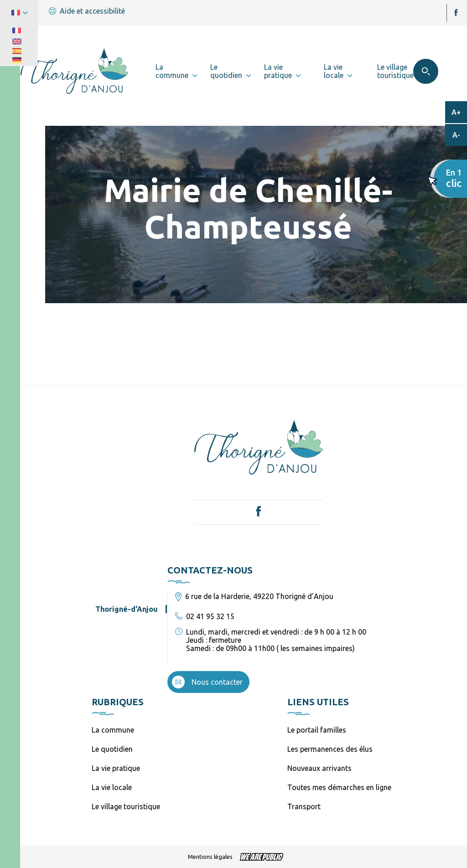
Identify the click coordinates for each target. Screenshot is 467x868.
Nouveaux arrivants (319, 768)
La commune (113, 730)
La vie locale (112, 787)
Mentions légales (210, 857)
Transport (304, 806)
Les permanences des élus (330, 749)
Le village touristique (126, 806)
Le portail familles (317, 730)
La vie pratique (116, 768)
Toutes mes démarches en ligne (339, 787)
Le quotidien (112, 749)
